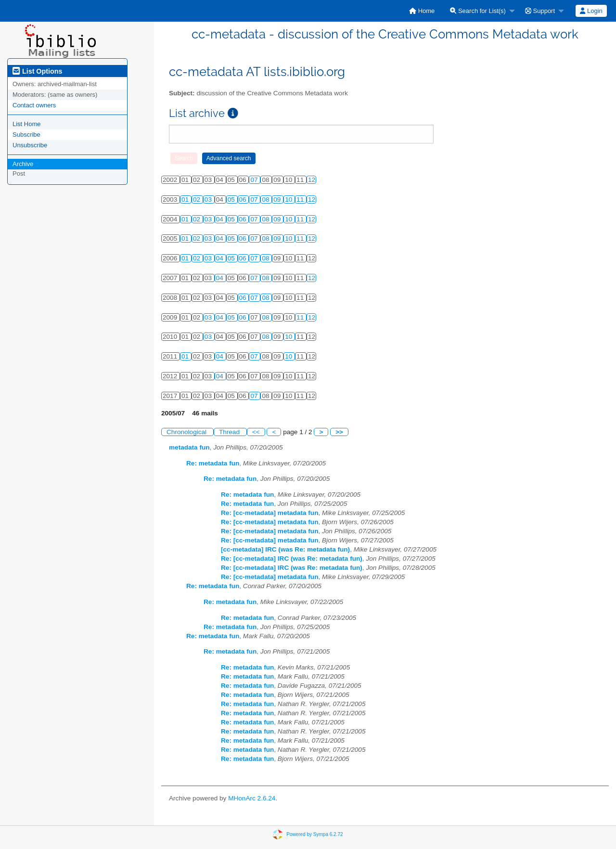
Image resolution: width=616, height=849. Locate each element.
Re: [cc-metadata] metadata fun (269, 513)
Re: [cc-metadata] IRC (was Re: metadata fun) (292, 559)
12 (312, 180)
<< (256, 432)
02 (198, 199)
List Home (27, 124)
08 (266, 199)
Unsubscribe (30, 145)
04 (221, 219)
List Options (37, 71)
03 (209, 199)
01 (186, 199)
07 (255, 180)
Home (422, 11)
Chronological (187, 432)
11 (301, 199)
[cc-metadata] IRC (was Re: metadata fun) (285, 549)
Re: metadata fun (213, 463)
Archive (23, 164)
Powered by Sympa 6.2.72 (314, 834)
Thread (230, 432)
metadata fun (189, 447)
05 (232, 199)
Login (591, 11)
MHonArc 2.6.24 (252, 798)
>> (339, 432)
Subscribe (26, 135)
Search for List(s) (478, 11)
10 (289, 199)
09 (278, 199)
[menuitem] (422, 11)
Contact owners (34, 105)
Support (540, 11)
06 (244, 199)
